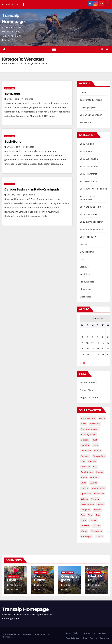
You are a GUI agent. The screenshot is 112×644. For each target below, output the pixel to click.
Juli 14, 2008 (14, 195)
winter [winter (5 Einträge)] (84, 531)
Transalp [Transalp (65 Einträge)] (85, 526)
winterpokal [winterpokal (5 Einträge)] (96, 531)
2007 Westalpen (89, 159)
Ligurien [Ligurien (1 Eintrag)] (94, 483)
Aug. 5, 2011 (13, 99)
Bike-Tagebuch (88, 237)
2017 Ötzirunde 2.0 (90, 207)
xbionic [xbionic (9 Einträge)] (99, 536)
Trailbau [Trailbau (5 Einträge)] (93, 520)
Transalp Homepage (25, 609)
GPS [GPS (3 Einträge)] (95, 467)
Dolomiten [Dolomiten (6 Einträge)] (86, 451)
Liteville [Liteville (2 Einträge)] (85, 488)
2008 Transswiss (89, 166)
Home (68, 633)
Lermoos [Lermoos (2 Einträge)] (94, 477)
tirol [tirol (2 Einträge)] (90, 515)
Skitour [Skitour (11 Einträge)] (101, 504)
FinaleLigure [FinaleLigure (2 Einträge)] (99, 456)
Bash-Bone (13, 142)
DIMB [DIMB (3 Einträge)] (95, 445)
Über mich (104, 638)
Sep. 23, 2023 (96, 585)
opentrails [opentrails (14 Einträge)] (86, 493)
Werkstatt (10, 88)
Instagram (86, 633)
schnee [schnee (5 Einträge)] (84, 499)
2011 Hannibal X (88, 181)
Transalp (93, 638)
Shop (85, 638)
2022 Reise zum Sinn (92, 229)
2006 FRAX (86, 151)
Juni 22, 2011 (14, 147)
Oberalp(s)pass (88, 107)
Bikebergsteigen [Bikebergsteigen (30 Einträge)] (88, 434)
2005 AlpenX (87, 144)
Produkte (85, 274)
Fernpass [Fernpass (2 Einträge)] (85, 456)
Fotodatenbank (88, 383)
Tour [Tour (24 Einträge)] (98, 515)
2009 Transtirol (88, 174)
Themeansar (8, 637)
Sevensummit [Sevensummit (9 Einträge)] (87, 504)
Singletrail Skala (89, 398)
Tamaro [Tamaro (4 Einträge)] (97, 510)
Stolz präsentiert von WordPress (17, 634)
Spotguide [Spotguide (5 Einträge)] (86, 510)
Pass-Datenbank (73, 638)
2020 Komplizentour (91, 222)
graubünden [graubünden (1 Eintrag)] (87, 472)
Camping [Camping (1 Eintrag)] (85, 445)
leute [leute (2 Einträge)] (83, 483)
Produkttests (87, 282)
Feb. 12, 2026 (16, 585)
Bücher (84, 244)
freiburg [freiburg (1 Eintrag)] (92, 461)
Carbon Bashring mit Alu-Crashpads (32, 189)
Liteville (84, 267)
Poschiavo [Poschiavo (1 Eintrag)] (99, 493)
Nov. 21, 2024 (43, 585)
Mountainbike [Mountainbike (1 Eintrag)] (98, 488)
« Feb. (83, 363)
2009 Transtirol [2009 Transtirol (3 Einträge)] (88, 418)
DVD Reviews (87, 252)
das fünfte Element (91, 100)
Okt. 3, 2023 (69, 585)
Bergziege (12, 94)
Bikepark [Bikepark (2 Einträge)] (85, 440)
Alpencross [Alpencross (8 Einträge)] (95, 424)
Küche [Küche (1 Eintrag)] (84, 477)
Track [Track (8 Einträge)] (83, 520)
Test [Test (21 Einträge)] (83, 515)
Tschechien (86, 122)
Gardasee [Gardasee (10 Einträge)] (85, 467)
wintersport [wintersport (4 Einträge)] (86, 536)
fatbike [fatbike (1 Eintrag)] (98, 451)
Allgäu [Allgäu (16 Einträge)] (102, 418)
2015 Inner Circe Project (93, 189)
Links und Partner (101, 633)
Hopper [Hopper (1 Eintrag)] (100, 472)
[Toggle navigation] (54, 49)
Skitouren (85, 289)
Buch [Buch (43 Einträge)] (95, 440)
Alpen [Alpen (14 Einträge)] (83, 424)
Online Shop (87, 390)
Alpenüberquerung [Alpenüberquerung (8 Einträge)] (90, 429)
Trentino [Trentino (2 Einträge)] (96, 526)
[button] (102, 49)
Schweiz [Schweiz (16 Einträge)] (95, 499)
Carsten (28, 99)
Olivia (83, 92)
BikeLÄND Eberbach (91, 115)
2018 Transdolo (88, 214)
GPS (82, 259)
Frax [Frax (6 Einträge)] (83, 461)
